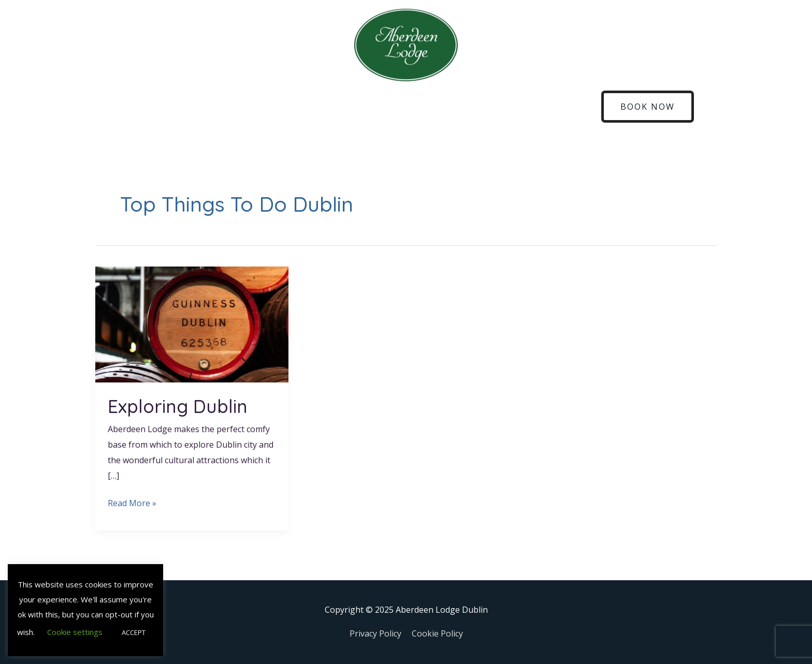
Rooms (172, 107)
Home (130, 107)
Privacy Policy (375, 633)
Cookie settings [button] (75, 632)
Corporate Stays (234, 107)
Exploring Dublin (178, 406)
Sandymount (361, 107)
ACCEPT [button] (134, 632)
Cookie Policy (437, 633)
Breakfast (301, 107)
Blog (485, 107)
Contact (570, 107)
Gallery (525, 107)
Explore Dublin (431, 107)
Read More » (132, 502)
